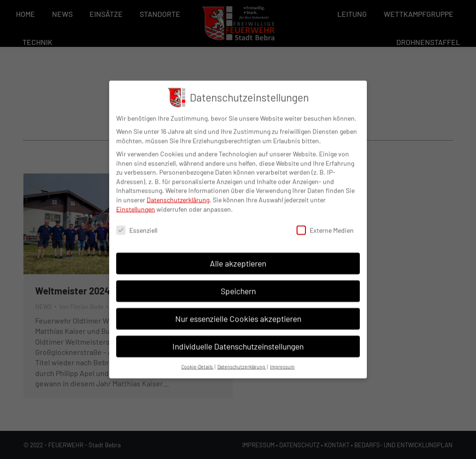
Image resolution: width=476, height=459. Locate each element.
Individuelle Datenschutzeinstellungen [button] (238, 340)
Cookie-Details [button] (197, 360)
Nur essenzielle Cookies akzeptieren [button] (238, 312)
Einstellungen (136, 203)
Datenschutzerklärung (178, 193)
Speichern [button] (238, 285)
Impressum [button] (282, 360)
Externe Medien (325, 224)
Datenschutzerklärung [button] (242, 360)
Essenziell (137, 224)
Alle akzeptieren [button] (238, 257)
